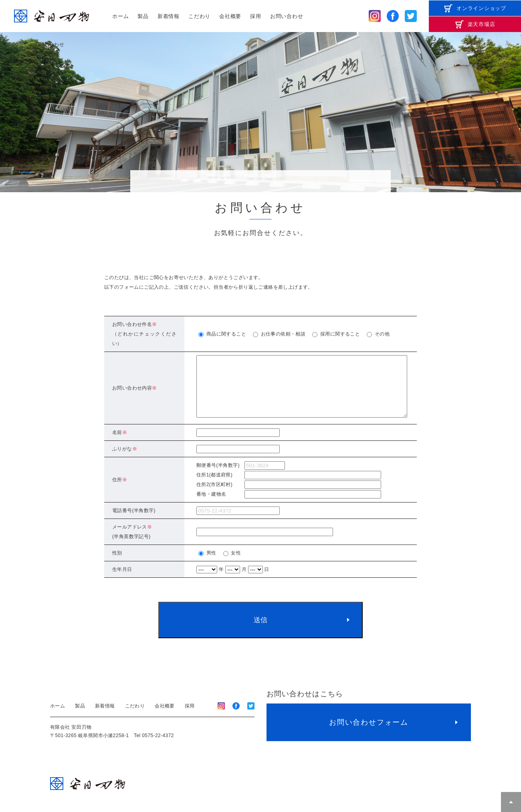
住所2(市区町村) (214, 496)
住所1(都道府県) (214, 487)
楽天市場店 (482, 24)
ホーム (120, 16)
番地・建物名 (211, 506)
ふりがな (125, 461)
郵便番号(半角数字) (218, 477)
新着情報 (169, 16)
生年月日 (122, 581)
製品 (143, 16)
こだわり (199, 16)
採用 (256, 16)
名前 (120, 444)
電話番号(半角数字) (134, 523)
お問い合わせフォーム (369, 734)
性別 (117, 565)
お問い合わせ (287, 16)
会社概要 (230, 16)
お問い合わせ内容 (135, 394)
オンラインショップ (481, 8)
